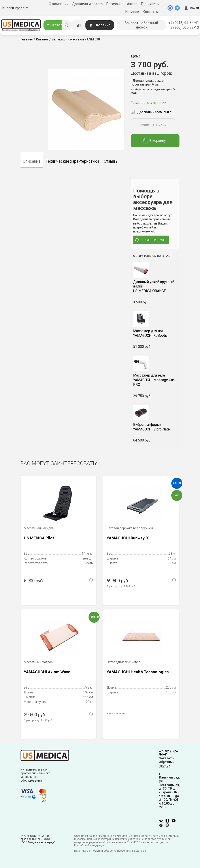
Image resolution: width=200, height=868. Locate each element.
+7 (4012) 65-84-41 (184, 23)
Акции (132, 4)
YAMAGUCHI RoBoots (155, 333)
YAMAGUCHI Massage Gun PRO (155, 380)
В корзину (154, 141)
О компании (59, 4)
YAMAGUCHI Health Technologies (138, 672)
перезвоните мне (150, 240)
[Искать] (66, 25)
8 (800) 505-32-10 (185, 28)
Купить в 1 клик (153, 125)
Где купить (150, 4)
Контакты (151, 12)
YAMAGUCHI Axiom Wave (47, 672)
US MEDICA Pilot (39, 538)
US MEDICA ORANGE (155, 286)
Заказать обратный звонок (141, 25)
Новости (132, 12)
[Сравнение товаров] (79, 25)
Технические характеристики (72, 161)
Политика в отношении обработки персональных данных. (110, 851)
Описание (32, 161)
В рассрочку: (121, 586)
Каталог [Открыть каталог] (56, 25)
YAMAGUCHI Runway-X (128, 538)
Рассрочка (115, 4)
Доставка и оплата (87, 4)
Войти (191, 8)
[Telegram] (177, 8)
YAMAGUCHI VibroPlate (155, 427)
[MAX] (170, 8)
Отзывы (111, 161)
